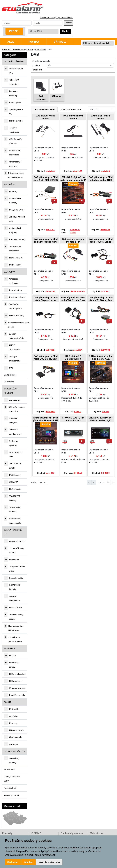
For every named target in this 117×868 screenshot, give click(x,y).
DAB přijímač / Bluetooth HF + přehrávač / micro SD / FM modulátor (73, 358)
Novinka (34, 42)
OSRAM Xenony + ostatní (17, 617)
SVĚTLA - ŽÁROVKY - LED (13, 532)
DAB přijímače (10, 375)
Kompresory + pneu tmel (15, 164)
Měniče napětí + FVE (16, 71)
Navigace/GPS (16, 258)
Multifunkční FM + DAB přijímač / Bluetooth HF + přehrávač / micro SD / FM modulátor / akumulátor (46, 419)
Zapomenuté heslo (65, 17)
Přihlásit (68, 23)
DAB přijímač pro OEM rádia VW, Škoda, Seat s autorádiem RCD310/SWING (46, 358)
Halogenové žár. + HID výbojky (16, 628)
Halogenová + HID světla (17, 569)
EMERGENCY (10, 649)
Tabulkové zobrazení (70, 109)
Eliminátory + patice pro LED (15, 639)
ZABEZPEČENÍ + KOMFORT (11, 391)
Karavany (13, 723)
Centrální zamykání (13, 420)
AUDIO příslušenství (15, 347)
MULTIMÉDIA (10, 184)
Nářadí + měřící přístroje (15, 141)
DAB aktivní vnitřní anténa (46, 117)
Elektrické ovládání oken (15, 432)
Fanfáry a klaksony (13, 93)
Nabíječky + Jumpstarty (14, 82)
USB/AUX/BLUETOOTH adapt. (19, 325)
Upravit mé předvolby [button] (49, 862)
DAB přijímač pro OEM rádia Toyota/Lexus (101, 240)
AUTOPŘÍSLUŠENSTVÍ (14, 61)
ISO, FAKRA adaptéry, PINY (15, 306)
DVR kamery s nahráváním (15, 249)
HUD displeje (15, 489)
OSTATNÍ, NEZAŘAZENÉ (15, 751)
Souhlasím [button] (13, 862)
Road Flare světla (17, 695)
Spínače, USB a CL (16, 112)
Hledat (66, 31)
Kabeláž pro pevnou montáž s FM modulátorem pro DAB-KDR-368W (73, 241)
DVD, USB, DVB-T (17, 210)
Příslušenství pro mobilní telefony (16, 175)
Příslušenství (15, 265)
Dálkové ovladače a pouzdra (17, 409)
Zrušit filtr (37, 70)
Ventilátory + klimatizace (14, 153)
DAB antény (9, 382)
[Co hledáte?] (43, 31)
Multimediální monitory (15, 201)
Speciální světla (16, 578)
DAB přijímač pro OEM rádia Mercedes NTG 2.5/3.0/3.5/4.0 (101, 179)
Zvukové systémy (17, 688)
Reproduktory (16, 290)
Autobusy (14, 744)
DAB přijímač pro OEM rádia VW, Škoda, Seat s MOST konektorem (73, 299)
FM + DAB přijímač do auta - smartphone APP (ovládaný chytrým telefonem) (73, 179)
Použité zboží (10, 788)
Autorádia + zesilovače (14, 281)
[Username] (17, 23)
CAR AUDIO (41, 49)
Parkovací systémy (14, 443)
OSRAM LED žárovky (14, 587)
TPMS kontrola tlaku (16, 454)
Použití (8, 702)
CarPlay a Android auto (17, 219)
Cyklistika (14, 716)
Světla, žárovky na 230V (12, 779)
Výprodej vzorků (11, 795)
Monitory (13, 191)
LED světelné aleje (17, 674)
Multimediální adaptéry (15, 230)
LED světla (14, 560)
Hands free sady (17, 315)
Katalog (30, 49)
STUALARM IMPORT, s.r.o (13, 49)
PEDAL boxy (15, 475)
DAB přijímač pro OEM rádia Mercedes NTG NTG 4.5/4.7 (46, 241)
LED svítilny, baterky (14, 760)
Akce (11, 42)
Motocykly (14, 709)
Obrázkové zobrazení (44, 109)
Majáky (12, 656)
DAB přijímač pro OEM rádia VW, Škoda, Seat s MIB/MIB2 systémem (101, 299)
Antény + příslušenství (15, 359)
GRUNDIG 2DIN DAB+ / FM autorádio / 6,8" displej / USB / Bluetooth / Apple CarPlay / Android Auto (101, 419)
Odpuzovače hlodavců (15, 509)
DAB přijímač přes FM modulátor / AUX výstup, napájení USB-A (101, 358)
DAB (11, 368)
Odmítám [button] (28, 862)
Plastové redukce (17, 297)
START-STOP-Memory (15, 498)
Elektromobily (15, 737)
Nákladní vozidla (17, 730)
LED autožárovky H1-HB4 (16, 550)
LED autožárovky (17, 541)
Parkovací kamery (17, 239)
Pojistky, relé (15, 102)
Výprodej (60, 42)
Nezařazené (9, 770)
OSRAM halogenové (14, 598)
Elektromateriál (16, 121)
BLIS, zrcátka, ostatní (15, 466)
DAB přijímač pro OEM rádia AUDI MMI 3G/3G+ (46, 179)
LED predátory (16, 681)
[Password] (48, 23)
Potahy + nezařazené (14, 130)
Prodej (14, 31)
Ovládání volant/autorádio (16, 336)
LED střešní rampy (14, 665)
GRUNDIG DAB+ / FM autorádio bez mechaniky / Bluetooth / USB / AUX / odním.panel (73, 419)
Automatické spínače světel (15, 521)
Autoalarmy (14, 400)
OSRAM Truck (16, 608)
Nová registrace (47, 17)
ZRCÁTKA (14, 482)
